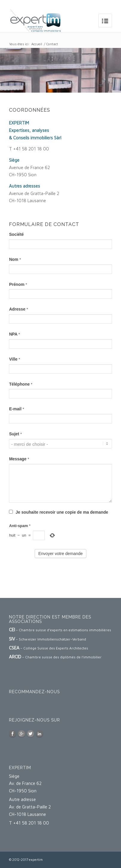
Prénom (18, 285)
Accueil (37, 44)
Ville (14, 359)
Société (16, 234)
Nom (15, 260)
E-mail (16, 409)
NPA (14, 334)
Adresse (18, 309)
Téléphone (21, 384)
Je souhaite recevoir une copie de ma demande (59, 512)
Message (19, 459)
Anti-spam (20, 526)
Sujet (15, 434)
